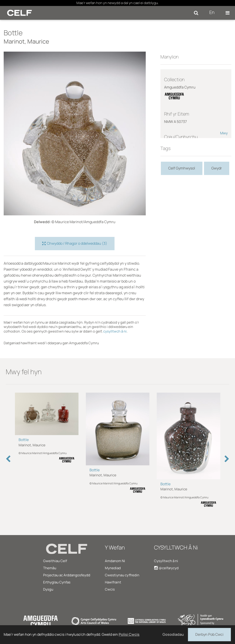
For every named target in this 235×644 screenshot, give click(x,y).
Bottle (24, 440)
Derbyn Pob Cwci (209, 634)
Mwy (224, 133)
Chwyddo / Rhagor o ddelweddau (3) (75, 244)
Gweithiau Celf (55, 561)
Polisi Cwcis (129, 634)
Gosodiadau (173, 634)
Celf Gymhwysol (182, 168)
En (212, 12)
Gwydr (217, 168)
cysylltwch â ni (115, 331)
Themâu (50, 568)
